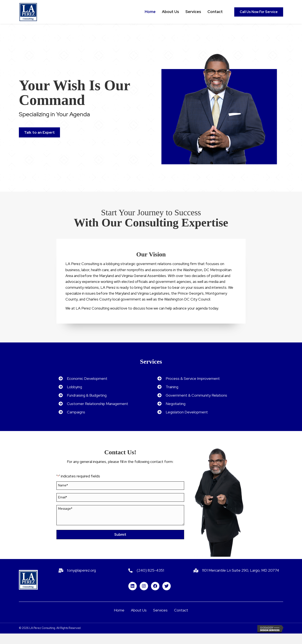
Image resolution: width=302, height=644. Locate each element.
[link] (150, 12)
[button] (259, 12)
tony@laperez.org (81, 581)
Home (119, 621)
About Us (139, 621)
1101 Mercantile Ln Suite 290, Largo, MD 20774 (241, 581)
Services (160, 621)
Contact (181, 621)
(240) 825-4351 (150, 581)
